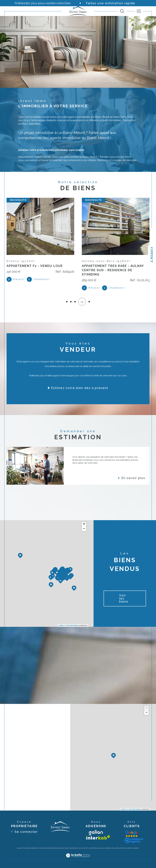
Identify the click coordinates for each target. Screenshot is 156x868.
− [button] (84, 529)
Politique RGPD (126, 848)
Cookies (136, 848)
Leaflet (61, 625)
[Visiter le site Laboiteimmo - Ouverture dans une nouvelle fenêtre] (78, 859)
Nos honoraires (71, 848)
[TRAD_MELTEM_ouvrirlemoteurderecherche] (122, 11)
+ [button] (84, 524)
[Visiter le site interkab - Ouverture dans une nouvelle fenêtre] (98, 837)
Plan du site (83, 848)
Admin (108, 848)
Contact (152, 255)
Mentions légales (97, 848)
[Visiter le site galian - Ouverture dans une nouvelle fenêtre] (96, 833)
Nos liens (115, 848)
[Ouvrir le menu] (139, 11)
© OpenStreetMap (71, 625)
